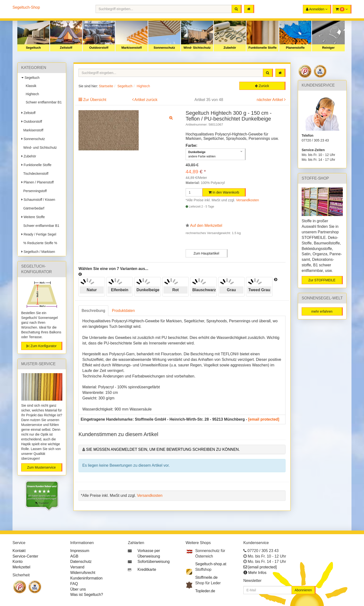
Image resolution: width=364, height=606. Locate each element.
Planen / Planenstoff (38, 182)
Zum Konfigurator (41, 346)
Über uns (78, 589)
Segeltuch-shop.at (211, 564)
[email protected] (264, 419)
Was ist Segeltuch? (87, 595)
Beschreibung (93, 311)
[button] (342, 9)
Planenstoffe (295, 48)
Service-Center (25, 556)
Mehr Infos (257, 573)
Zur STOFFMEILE (322, 280)
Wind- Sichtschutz (197, 48)
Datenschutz (81, 562)
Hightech (31, 94)
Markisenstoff (132, 48)
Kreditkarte (147, 569)
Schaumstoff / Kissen (38, 200)
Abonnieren (303, 590)
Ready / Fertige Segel (39, 234)
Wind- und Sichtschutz (39, 148)
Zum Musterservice (41, 467)
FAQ (74, 584)
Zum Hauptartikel (206, 253)
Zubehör (230, 48)
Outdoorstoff (99, 48)
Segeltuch (33, 48)
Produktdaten (123, 311)
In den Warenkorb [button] (224, 192)
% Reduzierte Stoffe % (39, 243)
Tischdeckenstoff (35, 174)
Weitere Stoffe (33, 217)
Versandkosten (248, 200)
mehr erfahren (322, 311)
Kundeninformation (86, 578)
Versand (77, 567)
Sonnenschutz (164, 48)
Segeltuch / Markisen (38, 252)
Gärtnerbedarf (33, 208)
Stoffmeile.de (206, 577)
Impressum (80, 551)
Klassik (30, 86)
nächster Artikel (270, 100)
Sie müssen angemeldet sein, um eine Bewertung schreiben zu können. (163, 449)
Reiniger (328, 48)
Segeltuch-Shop (26, 7)
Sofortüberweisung (153, 562)
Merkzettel (21, 567)
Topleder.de (205, 591)
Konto (18, 562)
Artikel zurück (146, 100)
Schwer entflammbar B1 (43, 102)
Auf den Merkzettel (206, 226)
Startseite (106, 86)
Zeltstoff (66, 48)
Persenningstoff (34, 191)
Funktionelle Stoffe (263, 48)
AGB (74, 556)
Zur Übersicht (95, 100)
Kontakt (19, 551)
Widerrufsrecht (83, 573)
